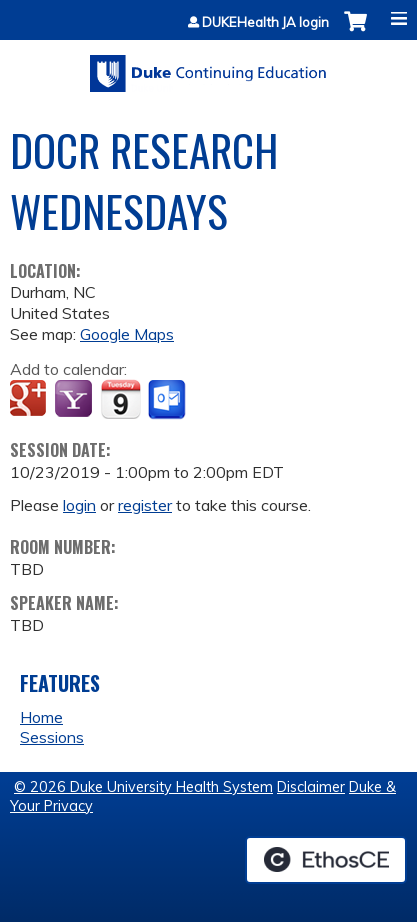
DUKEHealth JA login (265, 22)
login (79, 505)
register (145, 505)
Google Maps (127, 334)
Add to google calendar (30, 400)
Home (41, 717)
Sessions (52, 737)
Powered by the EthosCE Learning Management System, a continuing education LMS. (326, 860)
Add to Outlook (168, 400)
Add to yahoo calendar (75, 400)
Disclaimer (311, 787)
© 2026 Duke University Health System (143, 787)
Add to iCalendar (120, 399)
